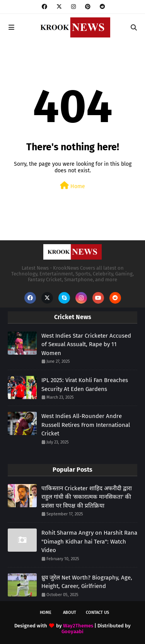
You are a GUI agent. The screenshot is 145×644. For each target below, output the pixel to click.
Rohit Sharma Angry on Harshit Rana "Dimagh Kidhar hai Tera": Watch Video (89, 541)
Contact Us (97, 613)
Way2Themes (78, 626)
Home (72, 186)
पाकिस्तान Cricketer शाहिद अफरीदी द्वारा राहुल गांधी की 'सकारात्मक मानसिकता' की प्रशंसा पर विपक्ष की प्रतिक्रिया (87, 497)
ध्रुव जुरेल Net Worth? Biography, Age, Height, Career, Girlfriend (87, 582)
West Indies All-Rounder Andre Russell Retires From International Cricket (86, 425)
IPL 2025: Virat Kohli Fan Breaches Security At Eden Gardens (85, 385)
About (70, 613)
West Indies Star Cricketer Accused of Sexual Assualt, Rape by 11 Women (86, 344)
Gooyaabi (72, 631)
